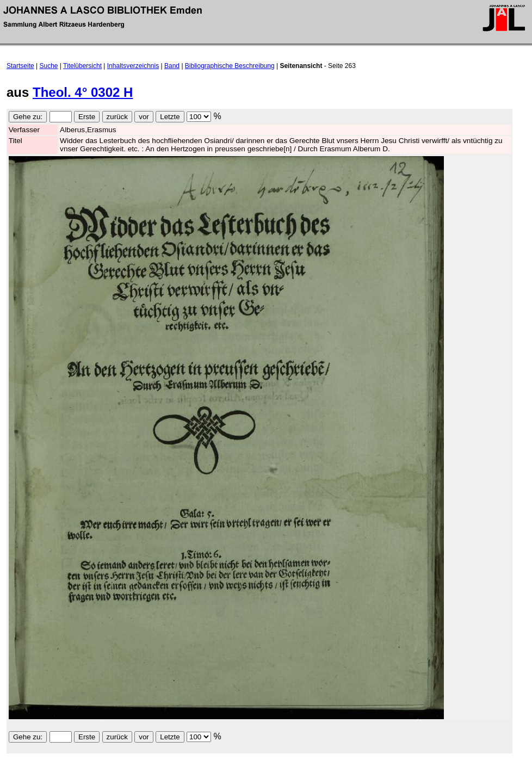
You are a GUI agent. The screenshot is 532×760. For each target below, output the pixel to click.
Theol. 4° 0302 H (83, 92)
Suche (49, 66)
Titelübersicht (82, 66)
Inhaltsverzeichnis (133, 66)
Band (172, 66)
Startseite (20, 66)
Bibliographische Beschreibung (230, 66)
